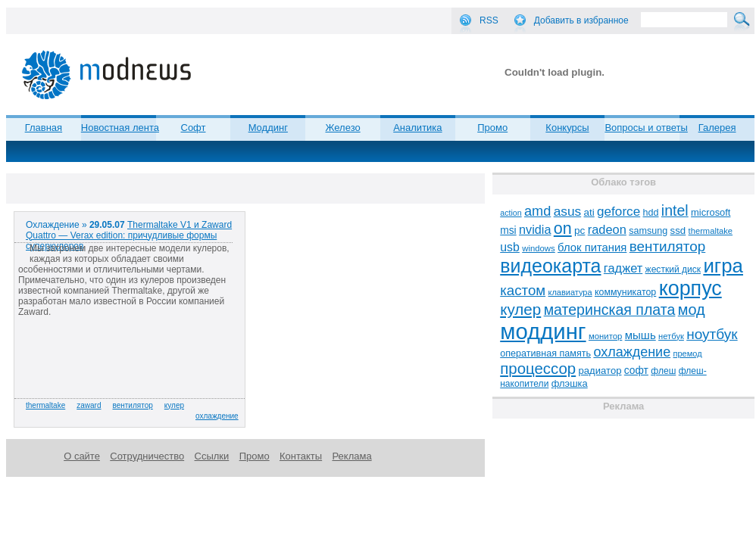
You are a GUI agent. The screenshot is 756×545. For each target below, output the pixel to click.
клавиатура (570, 292)
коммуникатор (625, 292)
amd (537, 211)
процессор (538, 369)
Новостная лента (120, 128)
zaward (89, 405)
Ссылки (212, 456)
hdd (651, 213)
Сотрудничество (147, 456)
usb (510, 247)
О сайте (82, 456)
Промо (492, 128)
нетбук (671, 336)
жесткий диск (673, 269)
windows (539, 248)
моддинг (543, 331)
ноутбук (712, 334)
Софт (194, 128)
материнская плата (610, 310)
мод (692, 310)
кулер (174, 405)
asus (568, 211)
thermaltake (45, 405)
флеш (663, 371)
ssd (678, 230)
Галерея (717, 128)
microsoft (711, 212)
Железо (342, 128)
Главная (44, 128)
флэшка (570, 383)
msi (508, 230)
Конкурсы (567, 128)
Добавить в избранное (581, 20)
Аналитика (417, 128)
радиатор (600, 371)
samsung (648, 231)
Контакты (301, 456)
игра (723, 266)
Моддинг (268, 128)
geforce (619, 212)
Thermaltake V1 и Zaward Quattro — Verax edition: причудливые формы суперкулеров (129, 235)
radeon (607, 229)
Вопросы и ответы (646, 128)
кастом (523, 290)
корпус (690, 288)
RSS (489, 20)
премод (688, 353)
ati (589, 212)
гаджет (623, 268)
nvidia (535, 229)
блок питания (592, 248)
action (511, 213)
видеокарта (550, 266)
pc (579, 230)
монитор (605, 336)
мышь (640, 335)
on (563, 229)
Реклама (351, 456)
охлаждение (217, 416)
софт (636, 371)
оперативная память (545, 353)
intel (675, 210)
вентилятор (133, 405)
